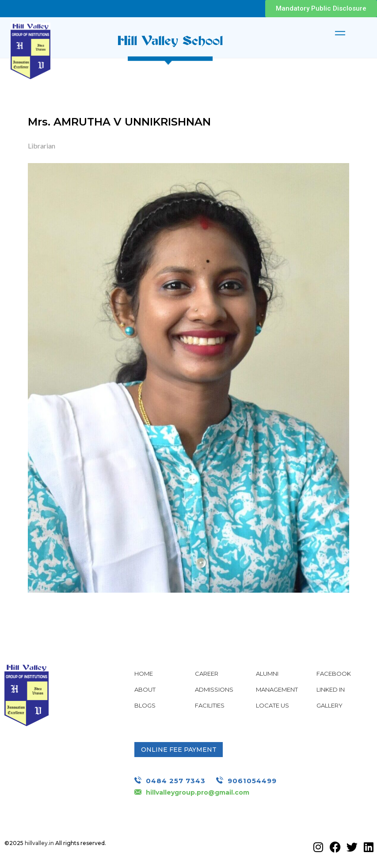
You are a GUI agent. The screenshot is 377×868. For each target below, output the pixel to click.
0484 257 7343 (176, 781)
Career (207, 674)
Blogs (145, 705)
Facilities (210, 705)
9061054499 (252, 781)
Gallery (329, 705)
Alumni (267, 674)
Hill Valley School (170, 40)
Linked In (331, 689)
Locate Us (272, 705)
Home (144, 674)
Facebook (334, 674)
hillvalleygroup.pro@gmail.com (198, 792)
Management (277, 689)
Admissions (214, 689)
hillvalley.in (39, 843)
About (145, 689)
